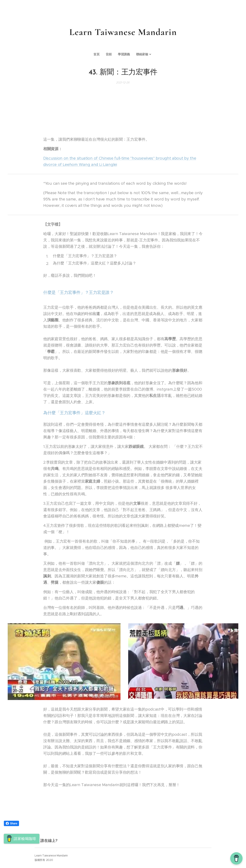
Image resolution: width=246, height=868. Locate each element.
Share (11, 823)
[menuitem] (113, 55)
